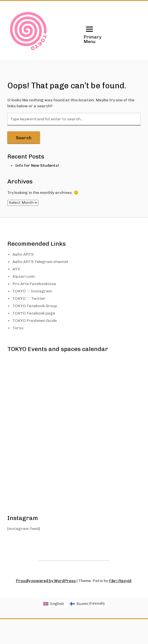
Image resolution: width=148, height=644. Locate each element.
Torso (18, 328)
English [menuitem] (57, 604)
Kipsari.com (24, 276)
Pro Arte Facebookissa (34, 284)
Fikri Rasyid (120, 581)
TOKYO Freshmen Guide (35, 321)
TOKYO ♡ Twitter (29, 299)
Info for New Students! (37, 165)
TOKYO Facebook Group (35, 306)
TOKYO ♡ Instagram (32, 291)
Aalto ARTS (23, 254)
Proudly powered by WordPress (46, 581)
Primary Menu (89, 35)
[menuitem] (54, 604)
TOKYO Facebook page (34, 313)
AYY (16, 269)
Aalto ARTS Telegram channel (40, 262)
